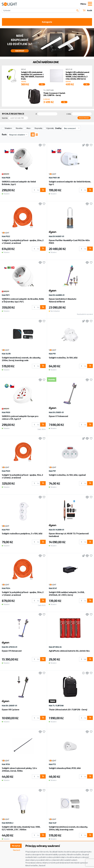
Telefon (5, 118)
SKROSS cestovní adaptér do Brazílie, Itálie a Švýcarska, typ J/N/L (23, 299)
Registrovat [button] (85, 117)
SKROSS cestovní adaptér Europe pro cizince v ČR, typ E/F (20, 416)
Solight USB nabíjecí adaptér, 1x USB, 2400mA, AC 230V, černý (67, 592)
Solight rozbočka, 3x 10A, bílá (63, 356)
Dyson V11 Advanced (12, 650)
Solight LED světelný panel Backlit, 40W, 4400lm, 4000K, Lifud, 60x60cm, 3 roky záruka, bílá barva (77, 76)
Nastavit (16, 850)
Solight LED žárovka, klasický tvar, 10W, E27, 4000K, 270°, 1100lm (21, 827)
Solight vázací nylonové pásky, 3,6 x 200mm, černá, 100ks (19, 768)
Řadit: (4, 133)
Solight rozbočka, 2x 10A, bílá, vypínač (67, 474)
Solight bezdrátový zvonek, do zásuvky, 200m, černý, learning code (21, 358)
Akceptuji (15, 846)
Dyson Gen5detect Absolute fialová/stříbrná (63, 299)
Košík (87, 10)
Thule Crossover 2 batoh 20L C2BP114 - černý (54, 95)
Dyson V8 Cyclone (10, 708)
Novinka (19, 127)
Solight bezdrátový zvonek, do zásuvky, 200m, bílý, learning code (68, 827)
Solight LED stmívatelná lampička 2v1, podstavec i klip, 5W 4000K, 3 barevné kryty (32, 76)
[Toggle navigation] (90, 4)
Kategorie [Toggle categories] (47, 22)
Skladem (8, 127)
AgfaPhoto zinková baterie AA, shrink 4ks (69, 650)
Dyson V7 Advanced (58, 415)
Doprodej (38, 127)
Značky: (58, 127)
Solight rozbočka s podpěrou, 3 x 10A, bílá (22, 532)
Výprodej (50, 127)
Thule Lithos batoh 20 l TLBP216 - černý (68, 708)
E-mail (69, 114)
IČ (36, 114)
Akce (28, 127)
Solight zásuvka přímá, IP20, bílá (65, 767)
